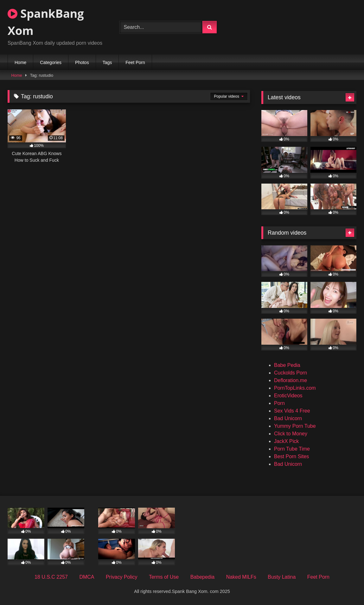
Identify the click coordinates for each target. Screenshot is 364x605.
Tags (107, 62)
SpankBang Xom (46, 22)
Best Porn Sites (291, 456)
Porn (279, 403)
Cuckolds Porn (291, 373)
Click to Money (291, 434)
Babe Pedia (287, 365)
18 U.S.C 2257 (51, 577)
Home (20, 62)
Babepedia (203, 577)
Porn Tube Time (292, 449)
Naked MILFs (241, 577)
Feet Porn (135, 62)
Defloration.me (291, 380)
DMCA (87, 577)
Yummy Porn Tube (295, 426)
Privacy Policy (122, 577)
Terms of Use (164, 577)
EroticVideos (288, 396)
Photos (82, 62)
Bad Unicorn (288, 418)
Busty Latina (282, 577)
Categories (51, 62)
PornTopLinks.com (295, 388)
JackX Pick (286, 441)
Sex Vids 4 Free (292, 411)
